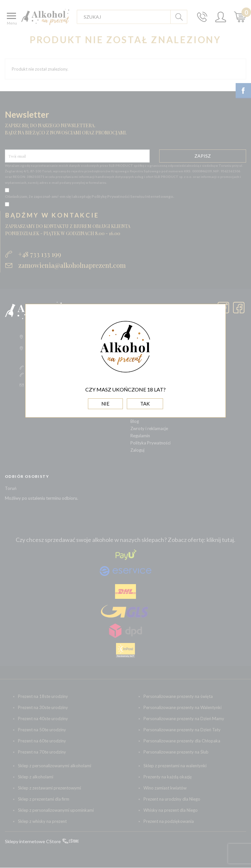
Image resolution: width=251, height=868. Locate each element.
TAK (145, 404)
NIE (105, 404)
